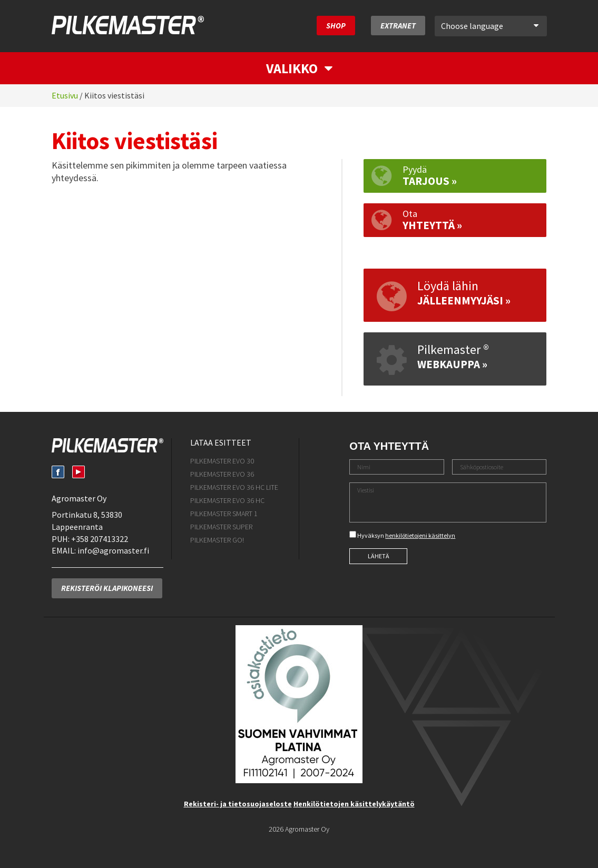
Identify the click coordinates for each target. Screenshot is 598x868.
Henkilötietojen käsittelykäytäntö (354, 804)
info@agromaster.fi (113, 550)
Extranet (398, 26)
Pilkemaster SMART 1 (224, 514)
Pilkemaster (128, 25)
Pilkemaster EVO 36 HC (227, 500)
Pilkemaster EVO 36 (222, 474)
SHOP (336, 26)
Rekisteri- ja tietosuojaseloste (238, 804)
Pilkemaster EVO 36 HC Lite (234, 487)
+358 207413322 (100, 539)
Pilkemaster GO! (217, 540)
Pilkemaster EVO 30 (222, 461)
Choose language (490, 26)
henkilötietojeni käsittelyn (420, 535)
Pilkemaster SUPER (221, 527)
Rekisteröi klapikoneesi (107, 588)
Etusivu (65, 95)
